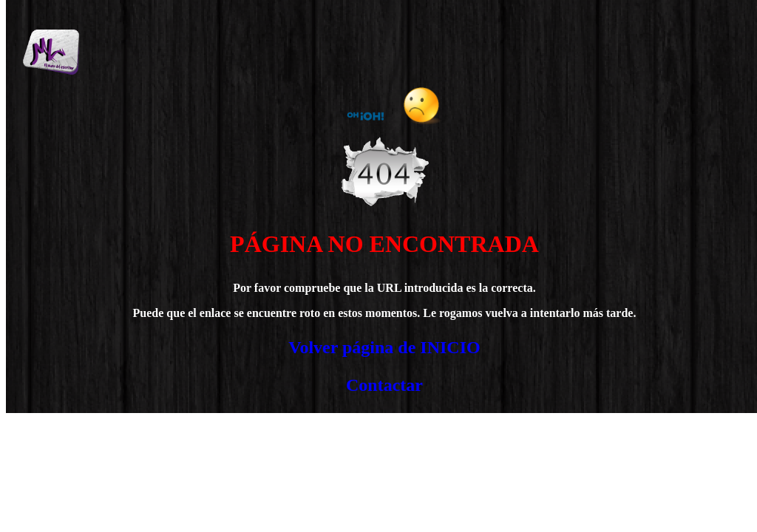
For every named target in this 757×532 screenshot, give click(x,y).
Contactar (384, 385)
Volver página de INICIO (384, 347)
